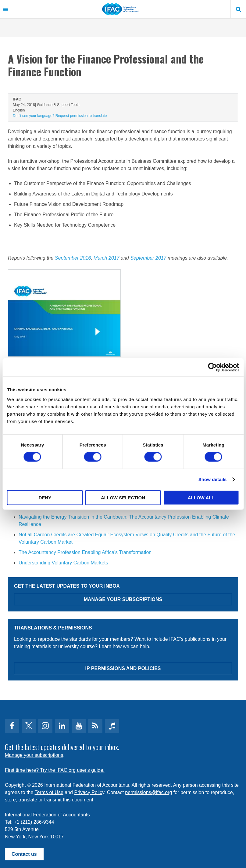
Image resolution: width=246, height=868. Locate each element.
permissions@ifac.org (148, 792)
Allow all (201, 497)
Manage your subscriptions (34, 755)
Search (238, 9)
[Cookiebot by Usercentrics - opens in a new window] (212, 367)
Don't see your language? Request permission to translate (60, 116)
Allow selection (123, 497)
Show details (213, 479)
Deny (45, 497)
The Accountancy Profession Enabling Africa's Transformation (85, 552)
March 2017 (107, 258)
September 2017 (148, 258)
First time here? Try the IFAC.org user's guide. (55, 770)
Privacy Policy (89, 792)
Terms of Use (49, 792)
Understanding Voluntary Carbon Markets (63, 563)
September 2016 (73, 258)
